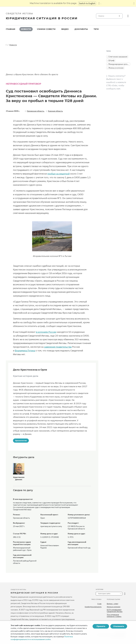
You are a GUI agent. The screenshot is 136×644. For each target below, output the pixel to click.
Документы (81, 29)
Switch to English (87, 3)
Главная (10, 29)
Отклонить (119, 626)
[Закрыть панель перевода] (134, 3)
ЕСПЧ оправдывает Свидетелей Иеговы (115, 611)
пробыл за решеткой (59, 174)
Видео (65, 29)
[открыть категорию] (125, 594)
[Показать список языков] (100, 3)
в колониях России (46, 332)
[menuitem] (10, 29)
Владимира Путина (25, 351)
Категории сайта (104, 594)
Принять (101, 626)
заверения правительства (58, 347)
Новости (26, 29)
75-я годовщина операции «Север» (114, 616)
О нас (99, 604)
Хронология (21, 441)
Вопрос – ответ (112, 604)
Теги (96, 29)
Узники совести (46, 29)
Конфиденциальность (93, 607)
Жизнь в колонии (114, 607)
